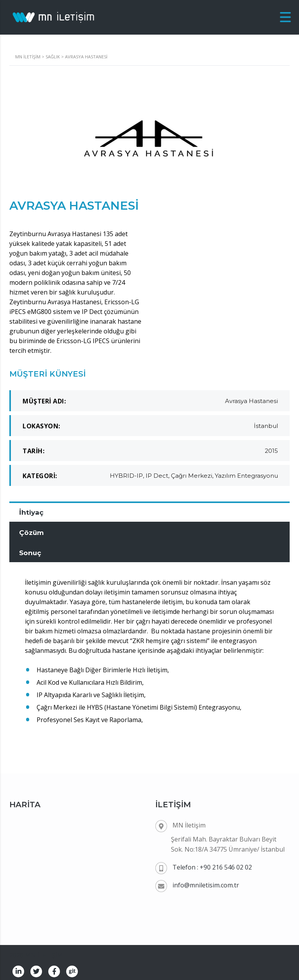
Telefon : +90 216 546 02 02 (212, 864)
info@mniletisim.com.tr (206, 882)
